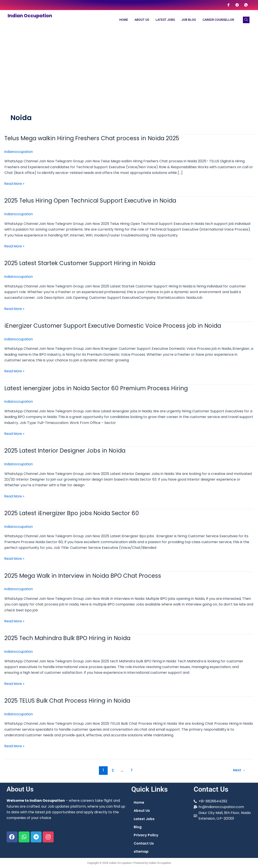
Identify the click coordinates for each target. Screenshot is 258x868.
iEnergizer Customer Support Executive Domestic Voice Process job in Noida (116, 325)
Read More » (15, 184)
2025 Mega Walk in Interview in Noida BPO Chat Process (86, 574)
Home (124, 20)
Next (239, 768)
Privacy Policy (146, 835)
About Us (142, 20)
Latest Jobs (165, 20)
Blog (138, 827)
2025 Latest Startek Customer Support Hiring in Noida (83, 263)
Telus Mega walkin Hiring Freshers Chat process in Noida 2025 (95, 138)
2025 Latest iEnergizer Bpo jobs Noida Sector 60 (74, 512)
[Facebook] (228, 5)
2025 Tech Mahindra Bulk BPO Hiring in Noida (70, 636)
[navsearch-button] (246, 20)
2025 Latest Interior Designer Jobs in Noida (67, 450)
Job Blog (189, 20)
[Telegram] (237, 5)
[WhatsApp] (246, 5)
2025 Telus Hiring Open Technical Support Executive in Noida (93, 200)
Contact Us (144, 843)
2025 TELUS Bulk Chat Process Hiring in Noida (70, 699)
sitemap (141, 851)
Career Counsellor (218, 20)
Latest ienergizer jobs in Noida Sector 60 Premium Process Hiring (99, 387)
